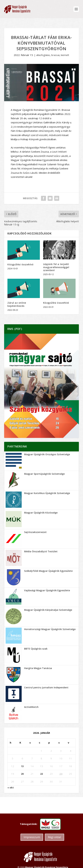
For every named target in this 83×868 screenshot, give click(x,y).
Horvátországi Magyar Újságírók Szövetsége (50, 629)
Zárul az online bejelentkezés (17, 304)
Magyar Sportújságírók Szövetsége (44, 474)
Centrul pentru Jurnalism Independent (46, 687)
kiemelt (65, 55)
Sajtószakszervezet (35, 532)
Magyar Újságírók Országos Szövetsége (47, 454)
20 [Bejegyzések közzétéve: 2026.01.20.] (22, 774)
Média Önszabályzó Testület (41, 551)
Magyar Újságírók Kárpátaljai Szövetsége (48, 610)
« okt (11, 788)
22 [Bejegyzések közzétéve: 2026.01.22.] (41, 774)
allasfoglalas (43, 55)
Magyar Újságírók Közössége (41, 513)
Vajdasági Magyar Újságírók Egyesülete (47, 590)
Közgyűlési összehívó (20, 264)
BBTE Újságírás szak (36, 649)
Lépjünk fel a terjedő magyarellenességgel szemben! (56, 267)
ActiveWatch (31, 707)
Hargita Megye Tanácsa (38, 668)
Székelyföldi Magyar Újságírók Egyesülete (48, 571)
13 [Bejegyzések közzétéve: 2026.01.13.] (22, 766)
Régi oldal (54, 837)
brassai (55, 55)
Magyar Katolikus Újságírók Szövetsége (47, 493)
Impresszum (32, 837)
